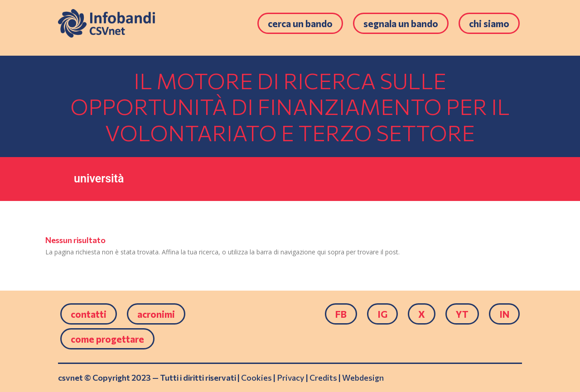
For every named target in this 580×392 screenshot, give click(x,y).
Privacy (291, 378)
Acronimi (156, 314)
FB (341, 314)
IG (382, 314)
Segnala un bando (401, 23)
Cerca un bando (300, 23)
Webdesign (363, 378)
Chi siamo (489, 23)
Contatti (89, 314)
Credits (323, 378)
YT (462, 314)
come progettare (107, 339)
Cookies (256, 378)
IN (504, 314)
